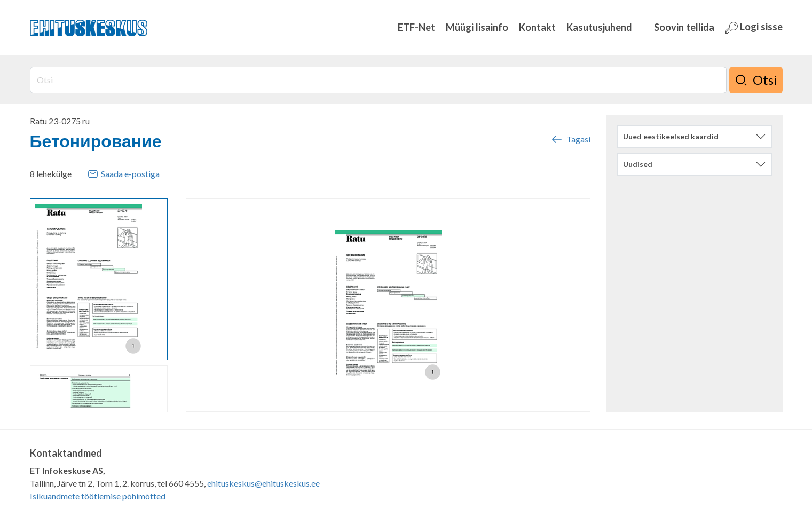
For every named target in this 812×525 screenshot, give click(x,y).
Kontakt (537, 27)
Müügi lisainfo (477, 27)
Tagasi (570, 139)
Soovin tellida (684, 27)
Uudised (638, 164)
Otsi (756, 80)
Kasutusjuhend (599, 27)
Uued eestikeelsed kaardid (671, 136)
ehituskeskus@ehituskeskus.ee (263, 483)
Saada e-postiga (124, 174)
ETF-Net (416, 27)
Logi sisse (754, 27)
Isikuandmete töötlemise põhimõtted (98, 496)
